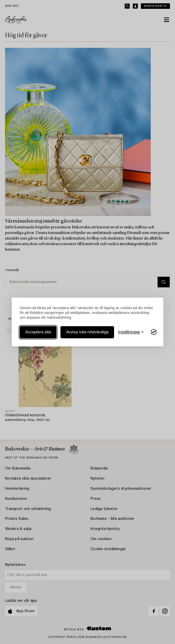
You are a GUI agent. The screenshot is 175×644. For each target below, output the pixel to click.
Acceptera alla (38, 332)
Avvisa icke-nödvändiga (87, 332)
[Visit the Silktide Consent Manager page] (154, 332)
